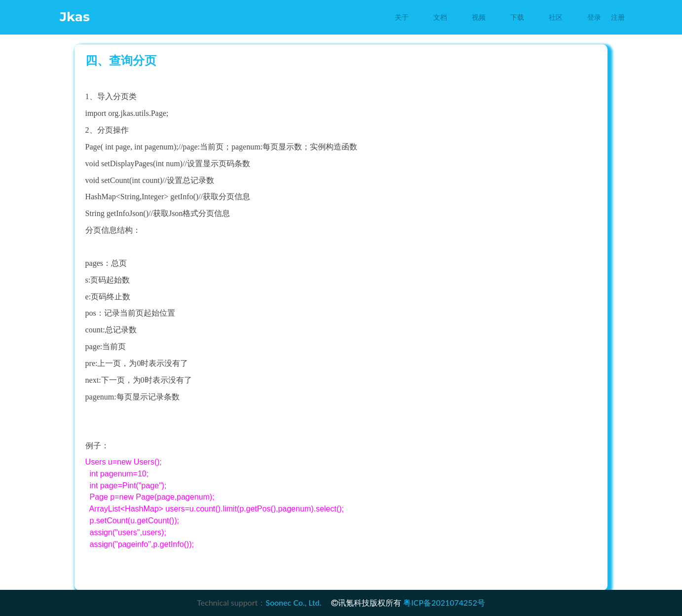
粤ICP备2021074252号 (444, 602)
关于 (402, 17)
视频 (479, 17)
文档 (440, 17)
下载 (517, 17)
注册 (618, 17)
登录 (594, 17)
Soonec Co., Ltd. (293, 602)
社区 (556, 17)
